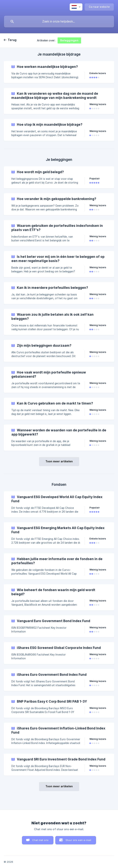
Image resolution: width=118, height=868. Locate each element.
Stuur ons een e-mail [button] (78, 840)
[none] (76, 7)
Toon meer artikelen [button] (59, 461)
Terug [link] (12, 40)
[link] (59, 72)
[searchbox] (59, 22)
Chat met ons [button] (40, 840)
